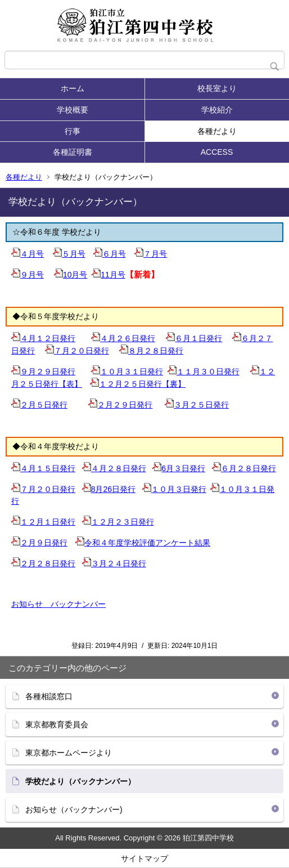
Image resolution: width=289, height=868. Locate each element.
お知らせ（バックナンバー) (74, 809)
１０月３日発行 (174, 489)
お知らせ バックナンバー (58, 604)
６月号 (110, 254)
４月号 (28, 254)
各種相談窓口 (49, 696)
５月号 (69, 254)
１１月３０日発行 (204, 372)
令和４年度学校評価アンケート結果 (143, 543)
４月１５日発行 (43, 468)
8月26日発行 (109, 489)
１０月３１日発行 (127, 372)
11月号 (109, 275)
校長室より (217, 88)
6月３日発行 (179, 468)
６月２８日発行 (244, 468)
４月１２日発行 (43, 338)
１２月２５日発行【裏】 (138, 384)
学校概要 (73, 110)
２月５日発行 (39, 405)
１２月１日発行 (43, 522)
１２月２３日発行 (118, 522)
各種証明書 (73, 152)
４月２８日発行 (114, 468)
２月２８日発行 (43, 563)
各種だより (217, 131)
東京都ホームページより (69, 753)
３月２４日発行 (114, 563)
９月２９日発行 (43, 372)
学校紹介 (217, 110)
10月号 (71, 275)
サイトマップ (144, 858)
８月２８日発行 (151, 351)
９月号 (28, 275)
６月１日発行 (194, 338)
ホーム (73, 88)
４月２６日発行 (123, 338)
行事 (73, 131)
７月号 (151, 254)
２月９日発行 (39, 543)
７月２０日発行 (77, 351)
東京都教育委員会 (57, 724)
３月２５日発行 (197, 405)
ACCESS (217, 152)
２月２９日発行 (120, 405)
